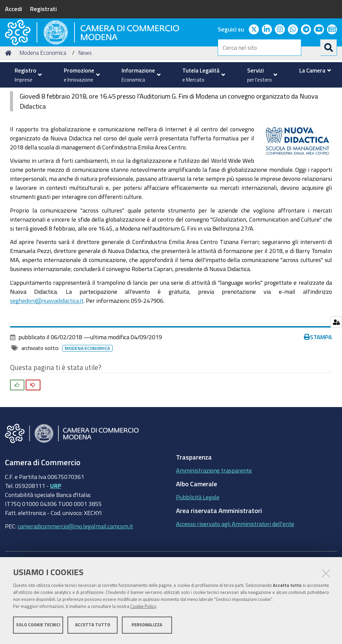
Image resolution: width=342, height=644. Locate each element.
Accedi (14, 9)
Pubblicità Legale (198, 548)
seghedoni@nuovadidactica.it (47, 351)
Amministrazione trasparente (214, 521)
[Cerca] (329, 47)
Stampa (318, 388)
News (85, 104)
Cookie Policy (143, 608)
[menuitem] (27, 75)
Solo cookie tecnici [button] (38, 626)
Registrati (43, 9)
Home (9, 104)
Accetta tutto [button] (93, 626)
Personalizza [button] (147, 626)
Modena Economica (43, 104)
